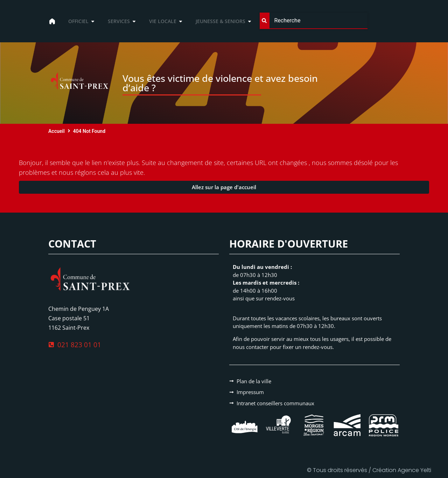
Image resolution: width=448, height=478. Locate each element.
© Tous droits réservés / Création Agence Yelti (369, 470)
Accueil (57, 131)
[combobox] (313, 21)
